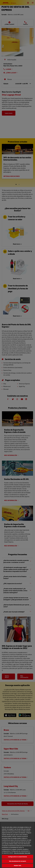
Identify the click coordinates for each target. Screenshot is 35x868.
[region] (17, 845)
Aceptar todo (18, 865)
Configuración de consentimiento (17, 857)
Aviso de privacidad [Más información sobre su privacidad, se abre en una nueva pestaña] (19, 853)
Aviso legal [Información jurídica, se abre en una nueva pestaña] (27, 853)
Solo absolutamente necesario (18, 861)
